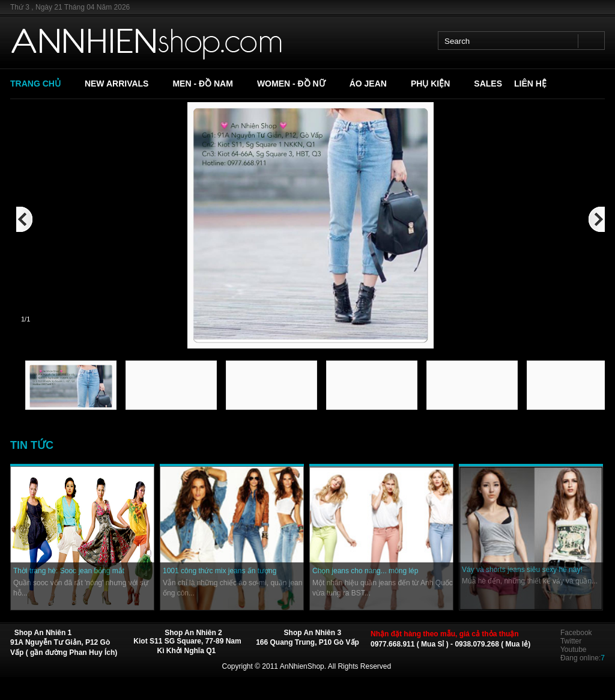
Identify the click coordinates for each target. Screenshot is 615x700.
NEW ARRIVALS (117, 84)
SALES (488, 84)
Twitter (571, 641)
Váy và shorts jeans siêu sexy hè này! (522, 570)
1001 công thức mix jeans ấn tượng (220, 571)
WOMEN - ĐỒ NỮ (291, 84)
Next (611, 339)
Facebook (576, 633)
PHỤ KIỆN (430, 84)
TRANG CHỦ (35, 84)
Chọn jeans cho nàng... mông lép (365, 571)
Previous (16, 339)
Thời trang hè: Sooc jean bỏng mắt (69, 571)
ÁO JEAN (368, 84)
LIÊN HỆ (530, 84)
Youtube (574, 650)
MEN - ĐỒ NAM (202, 84)
